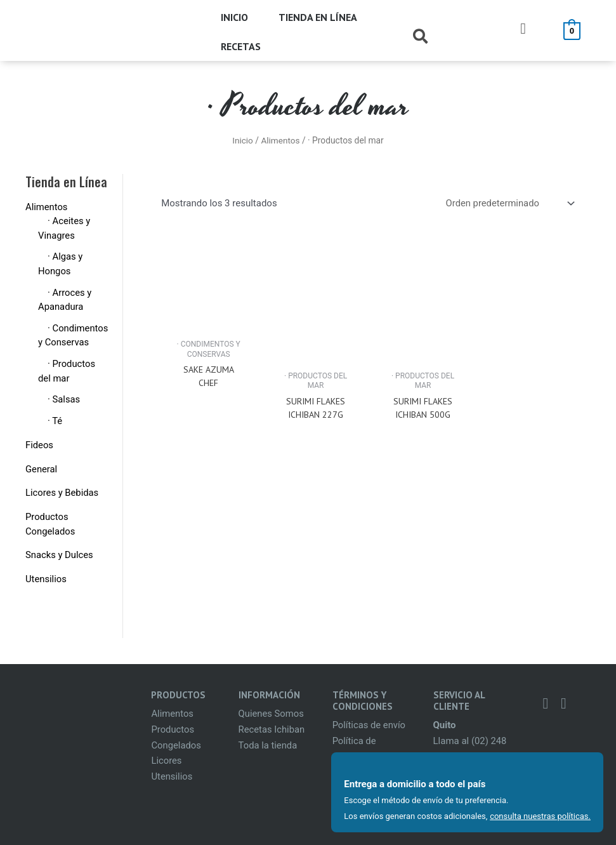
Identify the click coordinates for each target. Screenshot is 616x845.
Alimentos (280, 140)
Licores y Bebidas (62, 493)
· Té (55, 421)
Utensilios (46, 579)
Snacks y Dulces (60, 555)
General (42, 469)
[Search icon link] (421, 39)
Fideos (40, 445)
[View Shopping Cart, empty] (572, 30)
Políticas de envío (370, 725)
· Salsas (64, 399)
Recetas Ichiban (272, 729)
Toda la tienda (268, 745)
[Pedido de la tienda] (508, 203)
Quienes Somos (272, 714)
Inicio (242, 140)
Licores (167, 761)
